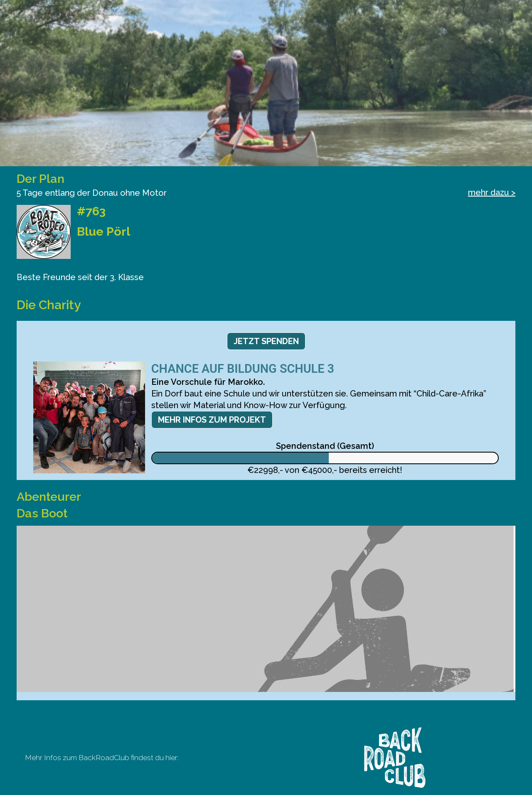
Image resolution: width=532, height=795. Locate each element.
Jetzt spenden (266, 341)
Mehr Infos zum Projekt (212, 420)
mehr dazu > (492, 192)
